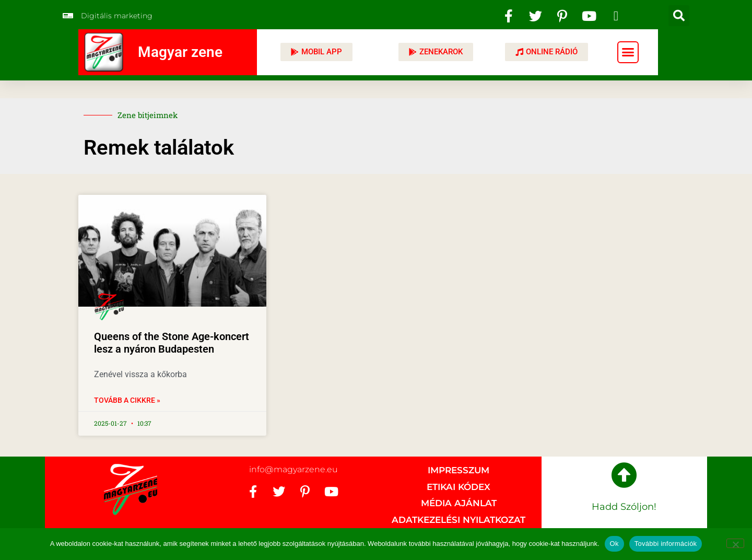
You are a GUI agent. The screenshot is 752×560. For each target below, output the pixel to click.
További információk (666, 544)
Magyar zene (180, 52)
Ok (614, 544)
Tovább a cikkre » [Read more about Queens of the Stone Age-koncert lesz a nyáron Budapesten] (127, 400)
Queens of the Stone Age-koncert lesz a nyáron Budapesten (172, 343)
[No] (735, 543)
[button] (679, 16)
